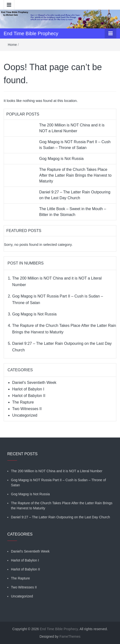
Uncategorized (25, 415)
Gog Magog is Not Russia (61, 159)
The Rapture (23, 402)
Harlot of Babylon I (28, 389)
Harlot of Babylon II (29, 396)
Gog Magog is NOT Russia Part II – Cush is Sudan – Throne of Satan (58, 483)
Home (12, 45)
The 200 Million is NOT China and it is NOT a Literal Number (57, 471)
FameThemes (70, 636)
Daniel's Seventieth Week (34, 383)
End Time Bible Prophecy (31, 33)
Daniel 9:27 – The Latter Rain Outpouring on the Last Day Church (60, 517)
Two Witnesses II (27, 409)
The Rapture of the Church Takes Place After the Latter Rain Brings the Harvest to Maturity (75, 175)
